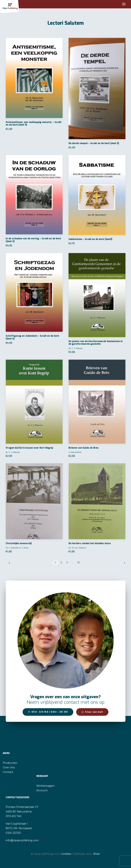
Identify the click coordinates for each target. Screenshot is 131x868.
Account (42, 790)
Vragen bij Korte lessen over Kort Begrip (29, 448)
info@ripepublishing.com (22, 840)
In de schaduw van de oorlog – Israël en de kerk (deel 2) (33, 240)
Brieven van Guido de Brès (84, 448)
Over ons (9, 767)
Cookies (66, 854)
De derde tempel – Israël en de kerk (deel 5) (94, 143)
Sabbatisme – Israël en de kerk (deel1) (90, 239)
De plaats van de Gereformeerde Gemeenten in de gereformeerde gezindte (96, 343)
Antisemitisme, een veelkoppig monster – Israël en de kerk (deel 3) (34, 124)
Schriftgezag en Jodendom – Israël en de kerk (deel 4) (32, 337)
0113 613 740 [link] (14, 816)
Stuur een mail (92, 712)
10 (79, 563)
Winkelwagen (45, 786)
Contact (8, 772)
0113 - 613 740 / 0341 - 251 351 (48, 712)
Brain (97, 854)
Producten (10, 763)
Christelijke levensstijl (19, 543)
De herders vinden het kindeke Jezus (90, 543)
